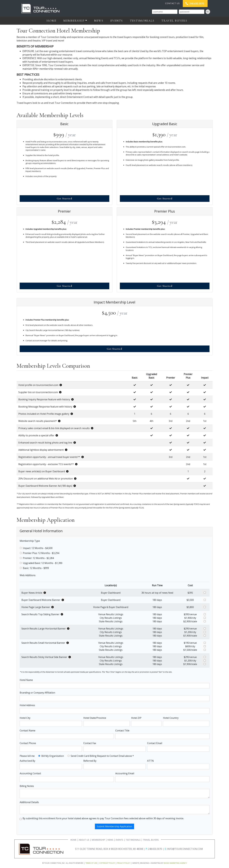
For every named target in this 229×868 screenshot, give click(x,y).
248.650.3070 (155, 849)
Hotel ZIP (136, 718)
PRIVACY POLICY (124, 863)
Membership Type (30, 541)
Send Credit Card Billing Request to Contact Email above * (102, 756)
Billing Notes (27, 786)
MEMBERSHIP (98, 840)
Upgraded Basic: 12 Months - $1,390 (43, 563)
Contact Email (155, 743)
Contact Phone (28, 743)
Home (51, 21)
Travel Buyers (174, 21)
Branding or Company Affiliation (37, 693)
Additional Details (29, 802)
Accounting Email (125, 773)
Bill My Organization (53, 756)
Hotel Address (27, 705)
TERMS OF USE (91, 863)
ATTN (150, 761)
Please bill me (27, 756)
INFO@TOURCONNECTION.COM (185, 849)
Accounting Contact (30, 773)
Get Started (64, 198)
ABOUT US (84, 840)
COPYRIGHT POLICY (107, 863)
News (99, 21)
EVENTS (119, 840)
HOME (73, 840)
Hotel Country (171, 718)
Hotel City (25, 718)
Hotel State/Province (95, 718)
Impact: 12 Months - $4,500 (38, 548)
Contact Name (28, 731)
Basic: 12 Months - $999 (36, 568)
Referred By (90, 761)
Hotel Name (26, 680)
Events (117, 21)
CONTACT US (172, 3)
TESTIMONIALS (133, 840)
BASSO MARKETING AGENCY (175, 863)
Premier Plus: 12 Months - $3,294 (41, 553)
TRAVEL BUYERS (151, 840)
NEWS (110, 840)
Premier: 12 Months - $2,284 (38, 558)
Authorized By (27, 761)
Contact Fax (90, 743)
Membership (74, 21)
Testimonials (142, 21)
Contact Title (122, 731)
